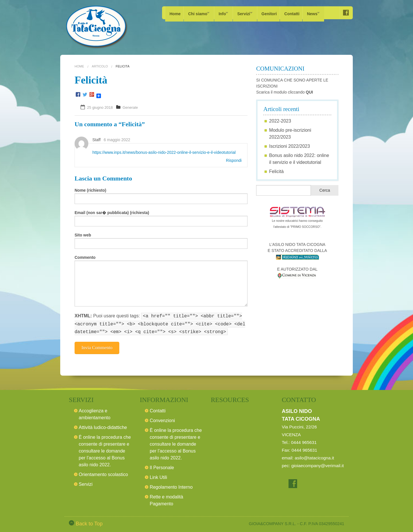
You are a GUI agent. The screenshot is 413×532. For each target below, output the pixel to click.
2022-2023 (280, 121)
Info (227, 13)
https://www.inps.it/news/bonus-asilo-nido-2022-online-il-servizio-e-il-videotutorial (164, 152)
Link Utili (158, 476)
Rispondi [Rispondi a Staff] (234, 160)
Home (175, 13)
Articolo (100, 66)
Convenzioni (162, 419)
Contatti (305, 13)
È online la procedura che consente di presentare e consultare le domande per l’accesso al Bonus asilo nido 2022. (105, 449)
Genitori (281, 13)
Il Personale (162, 466)
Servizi (252, 13)
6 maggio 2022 (117, 140)
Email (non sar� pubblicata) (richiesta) (112, 213)
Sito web (83, 235)
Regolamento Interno (171, 485)
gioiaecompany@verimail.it (318, 464)
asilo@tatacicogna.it (314, 456)
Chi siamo (199, 13)
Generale (130, 107)
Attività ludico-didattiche (103, 426)
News (327, 13)
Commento (85, 257)
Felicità (276, 171)
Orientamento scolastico (104, 473)
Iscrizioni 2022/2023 (289, 146)
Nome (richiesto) (90, 190)
